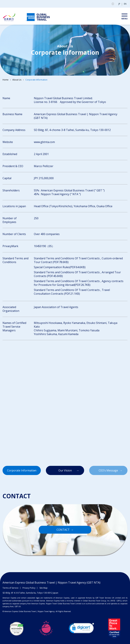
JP (119, 4)
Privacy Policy (29, 588)
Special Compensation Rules (52, 267)
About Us (17, 80)
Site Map (44, 588)
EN (125, 4)
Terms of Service (10, 588)
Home (6, 80)
